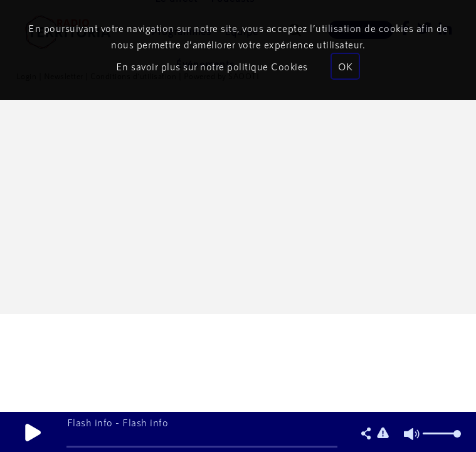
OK (345, 66)
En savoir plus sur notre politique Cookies (212, 66)
